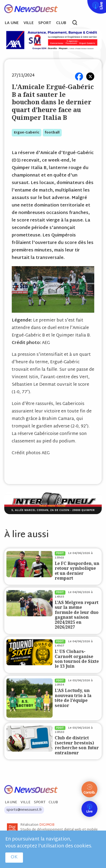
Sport (45, 23)
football (52, 133)
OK (14, 857)
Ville (29, 23)
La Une (12, 23)
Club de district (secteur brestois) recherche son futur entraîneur (77, 745)
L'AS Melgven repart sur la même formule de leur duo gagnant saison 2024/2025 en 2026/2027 (77, 615)
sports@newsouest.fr (24, 810)
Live (86, 3)
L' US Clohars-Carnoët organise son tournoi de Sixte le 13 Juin (77, 659)
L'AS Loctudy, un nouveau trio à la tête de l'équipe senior (73, 698)
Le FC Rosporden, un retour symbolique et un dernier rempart (77, 571)
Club (61, 23)
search (78, 23)
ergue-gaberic (27, 133)
